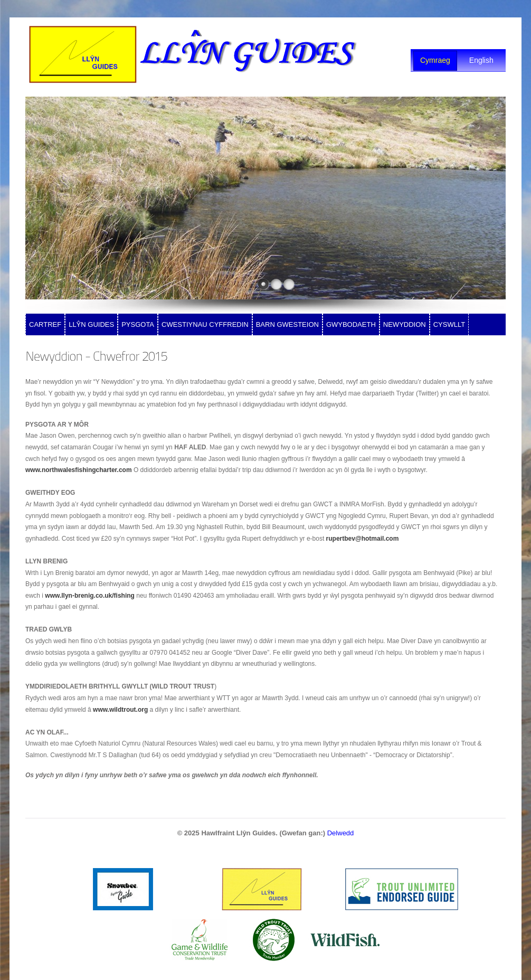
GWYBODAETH (351, 324)
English (481, 60)
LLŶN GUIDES (91, 324)
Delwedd (341, 833)
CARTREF (45, 324)
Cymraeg (435, 60)
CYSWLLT (449, 324)
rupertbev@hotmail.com (363, 539)
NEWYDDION (405, 324)
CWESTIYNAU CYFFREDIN (205, 324)
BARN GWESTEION (287, 324)
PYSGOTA (138, 324)
